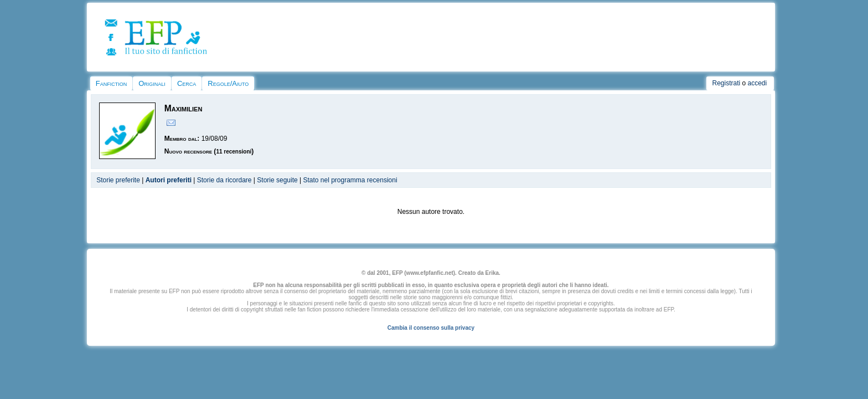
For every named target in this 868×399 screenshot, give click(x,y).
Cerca (187, 83)
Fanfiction (111, 83)
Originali (152, 83)
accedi (758, 83)
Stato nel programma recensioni (350, 180)
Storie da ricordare (224, 180)
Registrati (726, 83)
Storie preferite (118, 180)
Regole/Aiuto (228, 83)
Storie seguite (277, 180)
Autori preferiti (169, 180)
